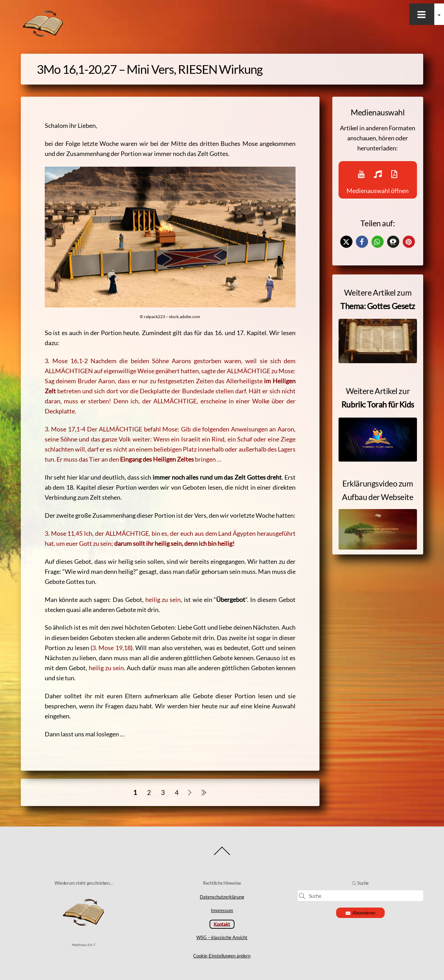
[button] (346, 242)
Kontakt (222, 924)
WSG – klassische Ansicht (222, 937)
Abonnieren (361, 913)
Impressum (222, 910)
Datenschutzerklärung (222, 897)
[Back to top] (222, 855)
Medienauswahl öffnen (378, 180)
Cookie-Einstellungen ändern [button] (222, 956)
